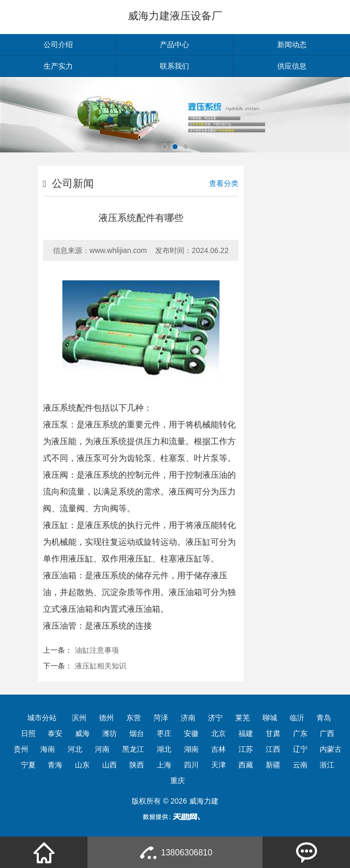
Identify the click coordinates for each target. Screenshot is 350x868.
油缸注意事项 (97, 650)
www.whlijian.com (118, 250)
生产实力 (58, 66)
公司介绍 (58, 45)
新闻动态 (292, 45)
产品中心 (174, 45)
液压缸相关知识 (101, 666)
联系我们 (174, 66)
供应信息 (292, 66)
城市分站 (42, 718)
